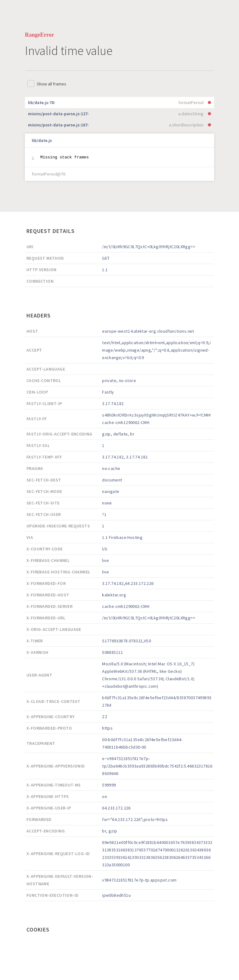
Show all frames (52, 84)
